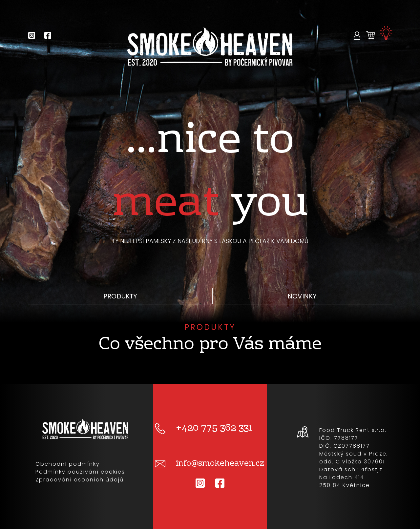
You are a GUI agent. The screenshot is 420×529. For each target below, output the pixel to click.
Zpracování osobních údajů (80, 480)
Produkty (120, 296)
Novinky (302, 296)
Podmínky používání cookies (80, 472)
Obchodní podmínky (68, 464)
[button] (357, 35)
